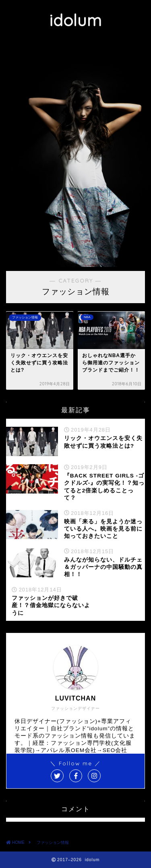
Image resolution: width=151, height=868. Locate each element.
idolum (75, 20)
